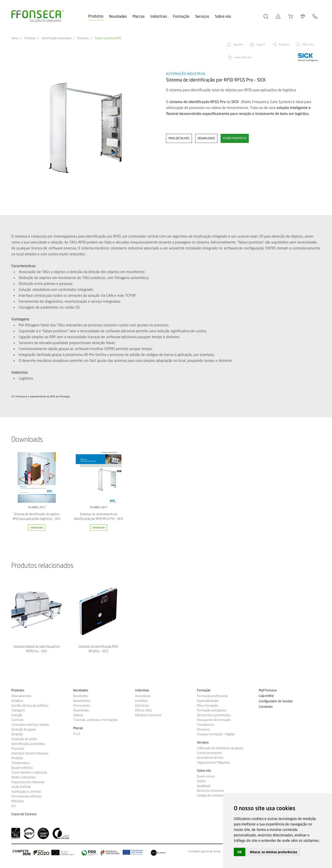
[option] (86, 128)
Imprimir (238, 44)
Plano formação (208, 706)
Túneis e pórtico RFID (108, 38)
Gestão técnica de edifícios (30, 706)
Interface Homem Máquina (30, 753)
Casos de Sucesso (24, 814)
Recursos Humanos (211, 791)
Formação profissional (212, 696)
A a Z (77, 734)
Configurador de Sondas (276, 701)
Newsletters (82, 701)
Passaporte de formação (214, 720)
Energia (17, 715)
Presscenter (82, 706)
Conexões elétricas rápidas (30, 725)
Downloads (81, 710)
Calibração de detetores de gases (220, 748)
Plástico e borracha (148, 715)
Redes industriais (24, 777)
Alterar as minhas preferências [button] (274, 852)
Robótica (18, 801)
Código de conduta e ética (215, 795)
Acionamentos (21, 696)
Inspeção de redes (24, 739)
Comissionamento (209, 753)
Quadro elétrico (22, 768)
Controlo (17, 720)
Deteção (17, 734)
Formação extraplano (212, 710)
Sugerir (261, 44)
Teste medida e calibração (29, 772)
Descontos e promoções (214, 715)
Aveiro (201, 781)
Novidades (118, 16)
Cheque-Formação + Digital (216, 734)
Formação (181, 16)
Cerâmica (141, 701)
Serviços (202, 16)
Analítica (17, 701)
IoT (14, 806)
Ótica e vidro (144, 710)
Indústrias (159, 16)
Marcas (139, 16)
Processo (18, 749)
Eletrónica (142, 706)
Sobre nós (223, 16)
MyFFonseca (268, 690)
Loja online (266, 696)
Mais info (308, 44)
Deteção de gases (24, 729)
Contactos (266, 707)
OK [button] (240, 852)
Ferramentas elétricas (27, 796)
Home (15, 38)
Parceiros (203, 729)
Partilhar (284, 44)
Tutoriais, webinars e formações (96, 720)
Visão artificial (21, 787)
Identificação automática (57, 38)
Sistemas (83, 38)
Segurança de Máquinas (214, 762)
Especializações (208, 701)
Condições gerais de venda (204, 851)
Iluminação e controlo (26, 792)
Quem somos (206, 776)
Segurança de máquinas (28, 782)
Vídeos (78, 715)
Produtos (96, 16)
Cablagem (18, 710)
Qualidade (204, 786)
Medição (17, 758)
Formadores (205, 725)
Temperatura (20, 763)
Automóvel (143, 696)
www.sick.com (243, 57)
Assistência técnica (210, 758)
